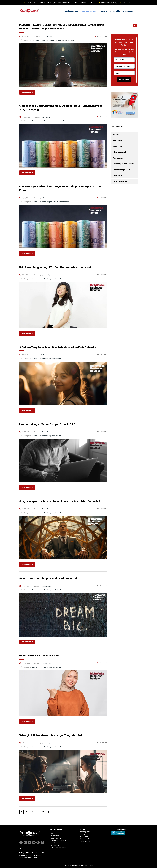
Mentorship (115, 11)
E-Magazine (128, 11)
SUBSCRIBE (124, 80)
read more (27, 92)
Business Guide (72, 11)
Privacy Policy (86, 839)
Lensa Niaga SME (120, 181)
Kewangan (118, 146)
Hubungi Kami (86, 836)
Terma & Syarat (87, 841)
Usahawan (118, 176)
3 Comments (102, 117)
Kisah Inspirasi (119, 152)
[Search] (135, 26)
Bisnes (116, 135)
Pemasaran (118, 158)
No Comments (101, 36)
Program (103, 11)
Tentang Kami (85, 832)
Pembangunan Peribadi (123, 164)
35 (43, 812)
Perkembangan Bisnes (123, 170)
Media (83, 834)
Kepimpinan (118, 140)
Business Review (89, 11)
